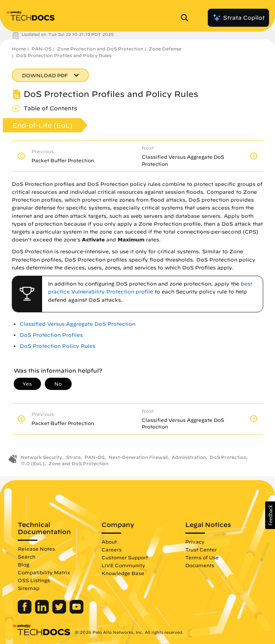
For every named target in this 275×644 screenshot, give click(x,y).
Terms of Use (202, 557)
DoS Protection (228, 457)
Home (19, 49)
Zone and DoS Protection (78, 463)
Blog (23, 564)
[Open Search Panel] (187, 18)
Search (27, 557)
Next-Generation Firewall (138, 457)
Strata (73, 457)
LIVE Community (123, 565)
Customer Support (125, 557)
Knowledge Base (123, 573)
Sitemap (29, 588)
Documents (200, 565)
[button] (270, 515)
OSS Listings (34, 580)
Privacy (195, 542)
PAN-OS (42, 49)
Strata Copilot (238, 18)
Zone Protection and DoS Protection (100, 49)
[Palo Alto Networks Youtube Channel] (77, 612)
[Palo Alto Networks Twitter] (60, 612)
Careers (112, 549)
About (109, 542)
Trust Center (201, 549)
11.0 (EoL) (33, 463)
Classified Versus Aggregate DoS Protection (78, 324)
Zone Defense (165, 49)
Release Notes (36, 549)
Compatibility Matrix (44, 572)
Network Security (42, 457)
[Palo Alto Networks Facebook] (25, 612)
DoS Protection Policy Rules (57, 346)
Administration (189, 457)
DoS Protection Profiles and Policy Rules (64, 55)
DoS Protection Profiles (51, 335)
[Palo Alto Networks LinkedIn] (43, 612)
